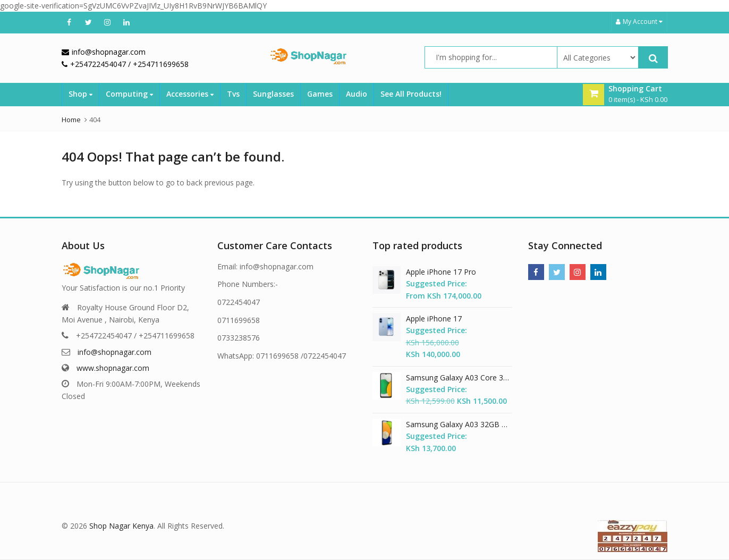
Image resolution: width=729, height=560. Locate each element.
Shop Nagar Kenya (121, 526)
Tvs (233, 94)
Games (320, 94)
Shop (80, 94)
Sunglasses (273, 94)
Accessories (190, 94)
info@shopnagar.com (115, 352)
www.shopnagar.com (113, 368)
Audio (357, 94)
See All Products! (411, 94)
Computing (129, 94)
